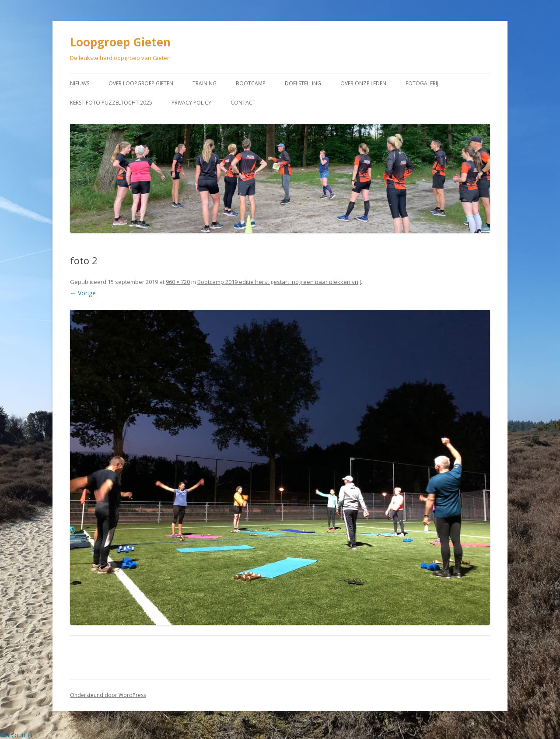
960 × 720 (178, 282)
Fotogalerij (422, 83)
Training (205, 83)
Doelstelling (303, 83)
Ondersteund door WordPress (108, 695)
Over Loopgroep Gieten (141, 83)
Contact (243, 103)
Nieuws (80, 83)
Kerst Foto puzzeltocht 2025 (111, 103)
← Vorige (83, 293)
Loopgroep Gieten (120, 42)
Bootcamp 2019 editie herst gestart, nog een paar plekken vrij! (279, 282)
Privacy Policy (191, 103)
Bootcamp (251, 83)
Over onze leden (363, 83)
